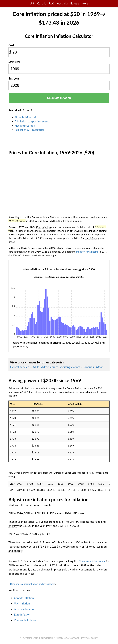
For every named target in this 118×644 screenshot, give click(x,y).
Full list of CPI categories (29, 130)
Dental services (20, 367)
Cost (11, 45)
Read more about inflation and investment (33, 584)
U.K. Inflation (22, 603)
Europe (75, 3)
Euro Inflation (22, 614)
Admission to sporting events (32, 121)
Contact (74, 638)
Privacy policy (89, 638)
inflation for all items (87, 252)
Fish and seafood (25, 126)
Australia (62, 3)
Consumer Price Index (92, 561)
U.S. (32, 3)
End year (14, 78)
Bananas (88, 367)
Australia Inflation (25, 609)
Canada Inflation (24, 598)
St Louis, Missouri (25, 117)
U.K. (52, 3)
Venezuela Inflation (26, 620)
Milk (36, 367)
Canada (42, 3)
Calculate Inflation (59, 98)
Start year (14, 62)
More (85, 3)
